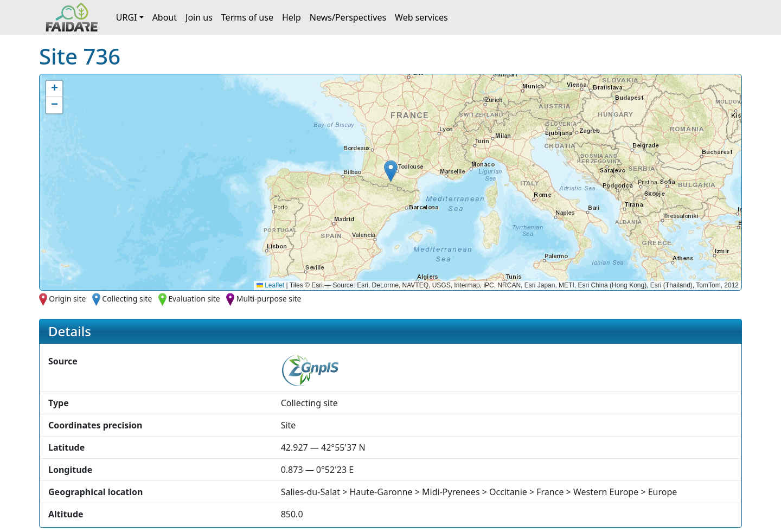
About (165, 17)
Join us (199, 17)
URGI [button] (127, 17)
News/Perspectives (348, 17)
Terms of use (247, 17)
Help (292, 17)
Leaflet (270, 285)
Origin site (67, 299)
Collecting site (127, 299)
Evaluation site (194, 299)
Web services (421, 17)
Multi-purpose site (269, 299)
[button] (391, 171)
